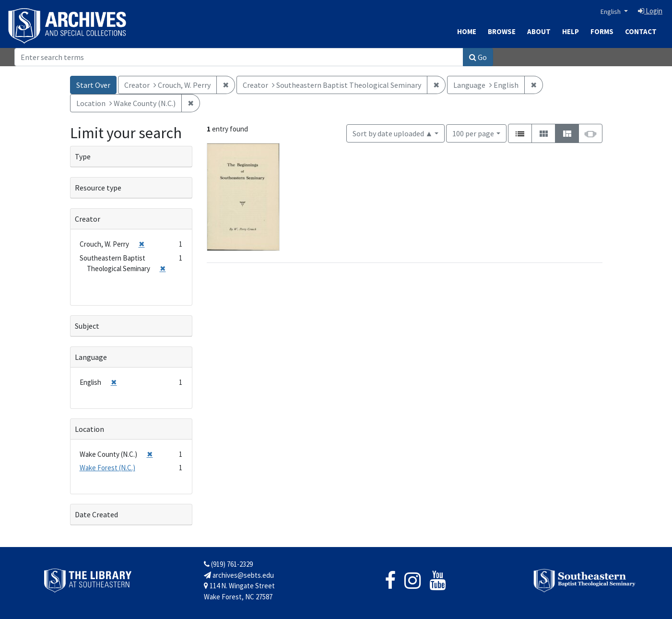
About (539, 31)
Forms (602, 31)
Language (91, 357)
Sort (393, 133)
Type (83, 156)
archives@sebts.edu (239, 575)
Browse (502, 31)
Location (89, 429)
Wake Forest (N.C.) (107, 468)
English (611, 12)
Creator (88, 219)
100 (473, 133)
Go (478, 57)
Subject (87, 326)
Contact (641, 31)
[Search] (239, 57)
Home (467, 31)
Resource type (98, 188)
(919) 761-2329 (228, 564)
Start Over (93, 85)
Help (571, 31)
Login (650, 11)
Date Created (96, 514)
